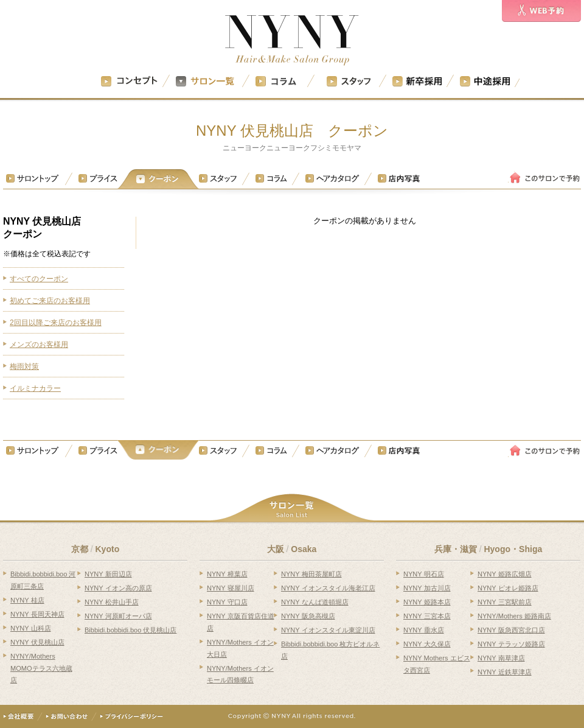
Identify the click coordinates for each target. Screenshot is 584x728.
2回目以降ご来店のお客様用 (56, 323)
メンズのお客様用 (39, 345)
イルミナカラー (35, 388)
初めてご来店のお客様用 (50, 301)
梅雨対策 (24, 366)
